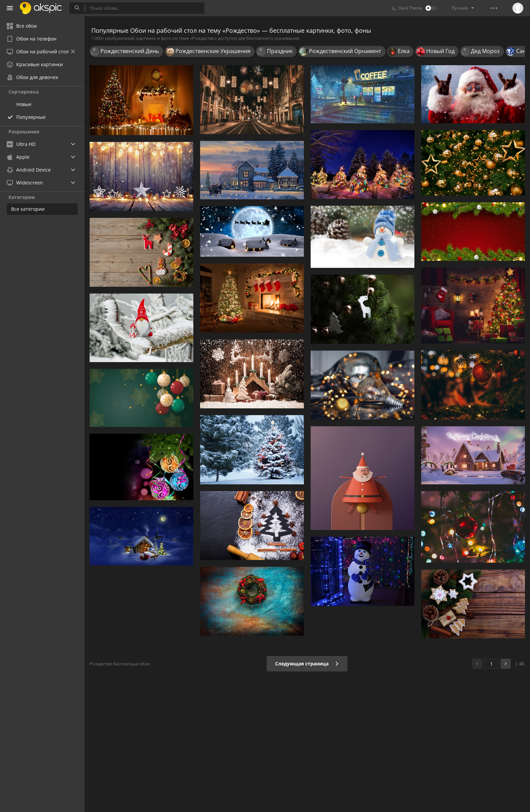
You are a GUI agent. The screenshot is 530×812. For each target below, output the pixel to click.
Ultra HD (21, 144)
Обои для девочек (32, 77)
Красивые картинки (35, 64)
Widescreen (25, 183)
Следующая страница (307, 664)
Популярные (31, 117)
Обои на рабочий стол (41, 52)
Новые (24, 104)
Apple (18, 157)
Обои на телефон (32, 39)
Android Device (29, 170)
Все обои (22, 26)
